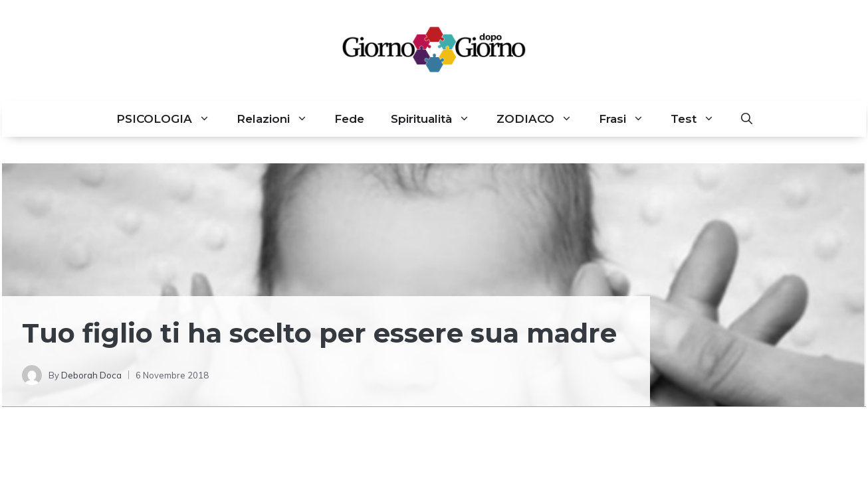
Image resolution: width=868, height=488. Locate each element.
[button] (747, 119)
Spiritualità (437, 119)
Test (699, 119)
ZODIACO (541, 119)
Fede (349, 119)
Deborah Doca (91, 375)
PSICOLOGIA (170, 119)
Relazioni (279, 119)
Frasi (628, 119)
